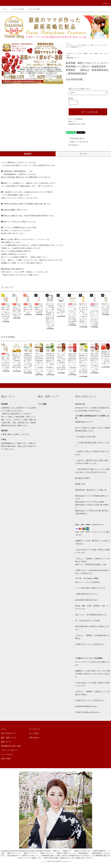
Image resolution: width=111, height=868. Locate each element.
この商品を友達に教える (75, 138)
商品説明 (28, 154)
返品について (72, 122)
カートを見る (34, 733)
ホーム (5, 9)
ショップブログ (7, 754)
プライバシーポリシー (9, 750)
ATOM (8, 759)
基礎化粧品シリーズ (76, 47)
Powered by (55, 862)
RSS (3, 759)
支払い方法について (8, 733)
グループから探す (33, 9)
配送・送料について (8, 738)
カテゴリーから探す (16, 9)
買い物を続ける (72, 145)
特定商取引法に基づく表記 (77, 124)
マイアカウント (35, 729)
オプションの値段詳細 (75, 119)
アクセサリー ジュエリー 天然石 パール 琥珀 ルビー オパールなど (87, 45)
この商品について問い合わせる (77, 142)
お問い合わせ (34, 738)
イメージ (83, 154)
